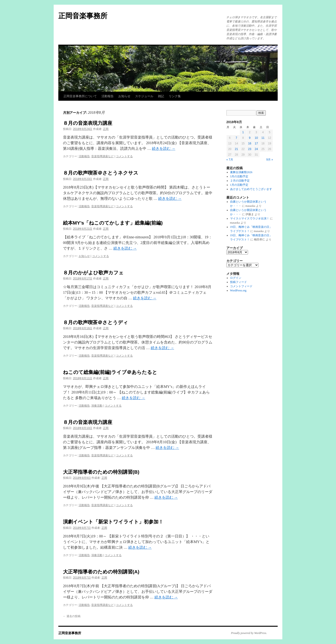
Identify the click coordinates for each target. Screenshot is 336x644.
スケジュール (144, 96)
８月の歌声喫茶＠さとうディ (96, 322)
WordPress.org (238, 290)
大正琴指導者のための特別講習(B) (101, 472)
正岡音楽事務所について (80, 96)
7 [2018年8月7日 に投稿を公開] (236, 138)
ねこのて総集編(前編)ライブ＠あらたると (110, 372)
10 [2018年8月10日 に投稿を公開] (256, 138)
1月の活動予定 (239, 185)
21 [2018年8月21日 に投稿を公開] (236, 149)
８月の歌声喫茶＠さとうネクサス (101, 173)
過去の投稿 (72, 616)
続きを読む (164, 148)
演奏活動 (97, 406)
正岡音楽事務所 (83, 16)
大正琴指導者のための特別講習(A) (101, 572)
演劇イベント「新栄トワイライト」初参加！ (113, 522)
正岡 (106, 129)
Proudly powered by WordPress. (249, 633)
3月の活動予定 (239, 176)
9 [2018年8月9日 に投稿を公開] (250, 138)
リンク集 (175, 96)
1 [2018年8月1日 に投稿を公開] (243, 132)
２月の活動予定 (240, 181)
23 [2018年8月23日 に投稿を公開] (250, 149)
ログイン (236, 278)
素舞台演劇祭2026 (241, 172)
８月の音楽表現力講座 (88, 123)
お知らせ (124, 96)
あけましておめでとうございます (251, 189)
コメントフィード (241, 286)
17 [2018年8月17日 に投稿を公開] (256, 143)
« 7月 (230, 160)
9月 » (270, 160)
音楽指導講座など (102, 156)
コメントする (124, 156)
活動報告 (108, 96)
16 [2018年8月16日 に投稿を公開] (250, 143)
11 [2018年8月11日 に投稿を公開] (263, 138)
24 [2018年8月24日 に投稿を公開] (256, 149)
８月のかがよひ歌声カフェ (93, 273)
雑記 (161, 96)
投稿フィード (238, 282)
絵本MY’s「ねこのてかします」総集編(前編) (113, 223)
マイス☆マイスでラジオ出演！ (250, 218)
